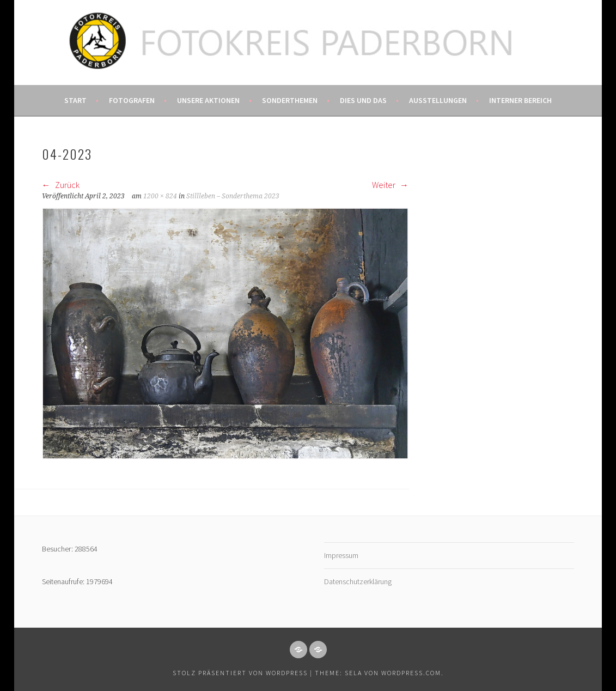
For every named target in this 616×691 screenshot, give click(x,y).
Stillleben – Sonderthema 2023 (233, 196)
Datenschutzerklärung (358, 581)
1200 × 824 (160, 196)
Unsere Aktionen (208, 100)
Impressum (341, 555)
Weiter (390, 185)
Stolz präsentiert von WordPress (240, 673)
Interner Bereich (520, 100)
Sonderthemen (290, 100)
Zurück (61, 185)
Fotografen (132, 100)
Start (75, 100)
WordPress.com (411, 673)
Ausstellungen (438, 100)
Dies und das (363, 100)
